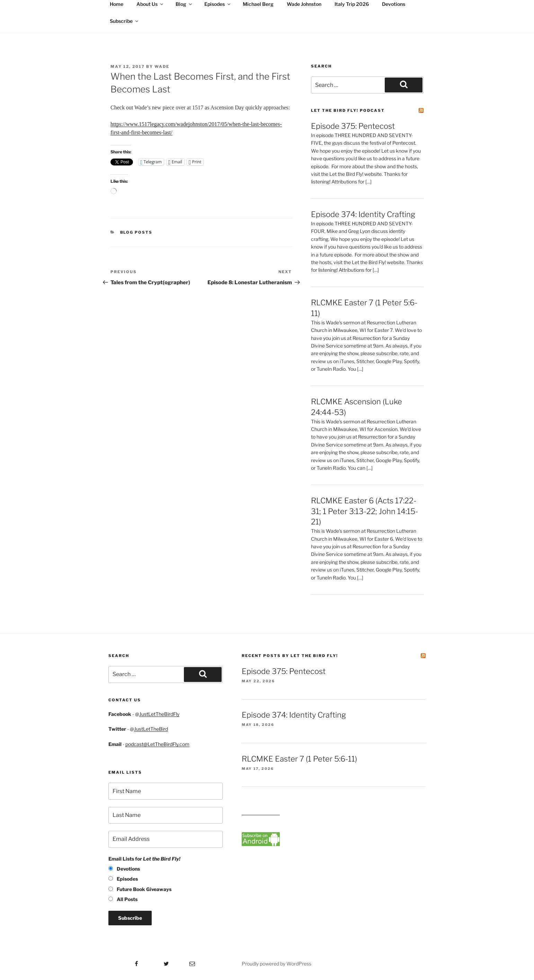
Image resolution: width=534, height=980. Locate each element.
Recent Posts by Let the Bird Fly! (290, 656)
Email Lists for (144, 859)
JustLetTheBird (151, 729)
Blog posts (136, 232)
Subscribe (124, 21)
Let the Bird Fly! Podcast (348, 110)
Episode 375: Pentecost (353, 126)
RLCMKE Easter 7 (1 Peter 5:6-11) (299, 759)
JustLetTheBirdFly (159, 714)
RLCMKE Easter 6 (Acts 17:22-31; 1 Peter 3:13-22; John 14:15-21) (364, 511)
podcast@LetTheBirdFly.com (157, 744)
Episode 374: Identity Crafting (363, 214)
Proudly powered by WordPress (277, 964)
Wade (162, 66)
